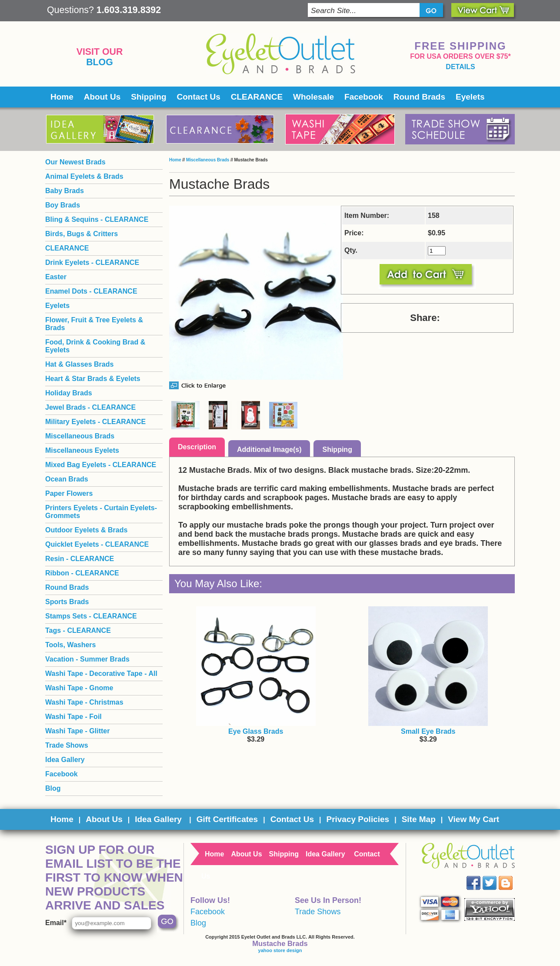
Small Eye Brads (428, 731)
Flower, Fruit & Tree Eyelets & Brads (94, 324)
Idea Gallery (65, 760)
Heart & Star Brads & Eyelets (93, 379)
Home (62, 97)
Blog (100, 62)
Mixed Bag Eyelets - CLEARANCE (101, 465)
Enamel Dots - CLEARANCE (91, 291)
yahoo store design (280, 950)
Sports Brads (67, 602)
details (460, 67)
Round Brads (419, 97)
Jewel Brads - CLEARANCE (90, 407)
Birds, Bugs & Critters (82, 234)
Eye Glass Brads (256, 731)
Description (197, 447)
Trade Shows (67, 745)
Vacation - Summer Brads (87, 659)
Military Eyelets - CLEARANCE (95, 422)
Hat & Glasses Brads (79, 364)
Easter (56, 277)
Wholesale (313, 97)
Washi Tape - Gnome (79, 688)
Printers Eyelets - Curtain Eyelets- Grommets (101, 512)
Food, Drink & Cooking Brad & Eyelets (95, 346)
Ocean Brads (67, 479)
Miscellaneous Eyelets (82, 450)
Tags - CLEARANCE (78, 630)
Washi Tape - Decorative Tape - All (101, 674)
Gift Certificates (227, 819)
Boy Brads (63, 205)
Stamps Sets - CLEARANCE (91, 616)
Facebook (364, 97)
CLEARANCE (257, 97)
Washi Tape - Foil (73, 717)
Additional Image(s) (269, 450)
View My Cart (473, 819)
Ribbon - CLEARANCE (82, 573)
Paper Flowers (69, 493)
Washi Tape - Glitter (77, 731)
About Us (102, 97)
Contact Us (199, 97)
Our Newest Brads (75, 162)
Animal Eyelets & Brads (84, 176)
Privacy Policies (358, 819)
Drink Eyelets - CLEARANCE (92, 262)
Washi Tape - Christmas (84, 702)
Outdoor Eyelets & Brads (86, 530)
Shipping (148, 97)
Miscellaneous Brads (208, 160)
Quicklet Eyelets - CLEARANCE (97, 544)
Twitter (496, 876)
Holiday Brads (69, 393)
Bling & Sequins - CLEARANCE (97, 219)
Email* (56, 923)
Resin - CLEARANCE (80, 559)
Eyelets (470, 97)
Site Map (419, 819)
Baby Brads (65, 191)
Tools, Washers (70, 645)
